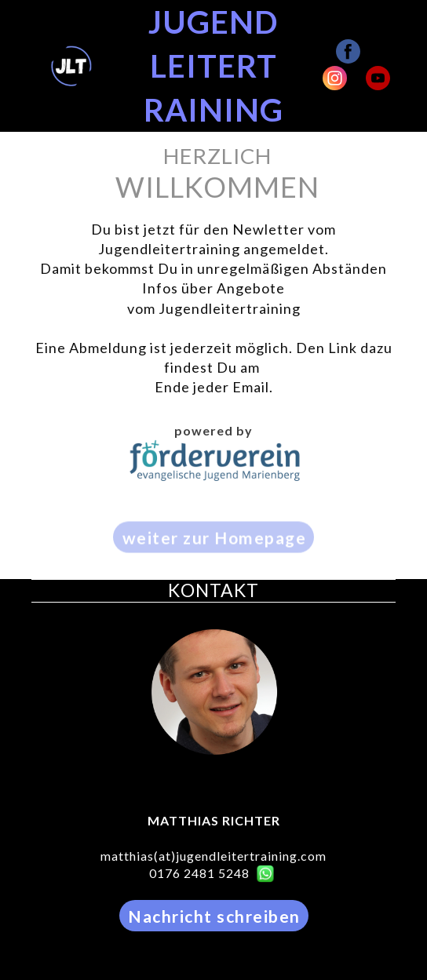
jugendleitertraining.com (251, 856)
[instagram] (335, 78)
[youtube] (378, 78)
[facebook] (348, 51)
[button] (213, 547)
